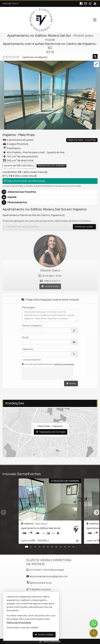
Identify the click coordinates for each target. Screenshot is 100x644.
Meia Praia (26, 135)
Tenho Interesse (50, 641)
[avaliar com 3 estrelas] (11, 57)
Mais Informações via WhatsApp (24, 181)
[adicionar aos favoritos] (78, 541)
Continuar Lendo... (84, 227)
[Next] (97, 512)
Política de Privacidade (19, 623)
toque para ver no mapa (51, 432)
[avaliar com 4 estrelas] (14, 57)
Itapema (9, 135)
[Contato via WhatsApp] (94, 624)
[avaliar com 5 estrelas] (18, 57)
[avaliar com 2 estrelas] (7, 57)
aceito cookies (44, 635)
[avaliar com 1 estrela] (4, 57)
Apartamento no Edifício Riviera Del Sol (39, 36)
